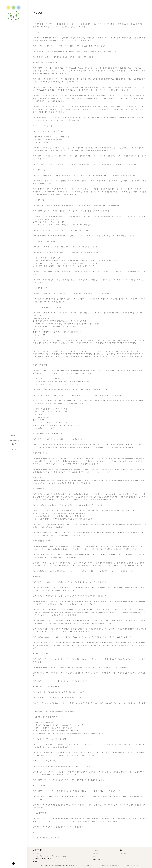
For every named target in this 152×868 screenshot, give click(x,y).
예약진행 (14, 444)
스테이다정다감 (14, 440)
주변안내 (14, 449)
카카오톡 (124, 853)
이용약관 (95, 857)
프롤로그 (14, 435)
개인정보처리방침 (98, 860)
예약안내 (95, 851)
